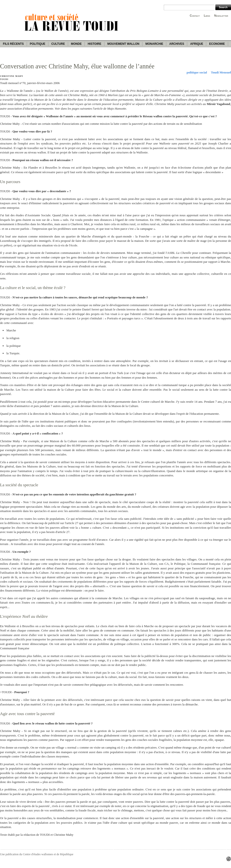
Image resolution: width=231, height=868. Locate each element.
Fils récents (13, 44)
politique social (197, 72)
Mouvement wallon (123, 44)
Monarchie (154, 44)
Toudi (4, 79)
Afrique (197, 44)
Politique (38, 44)
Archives (177, 44)
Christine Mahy (12, 76)
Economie (217, 44)
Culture (58, 44)
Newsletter (221, 16)
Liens (207, 16)
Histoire (94, 44)
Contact (195, 16)
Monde (76, 44)
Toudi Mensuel (221, 72)
